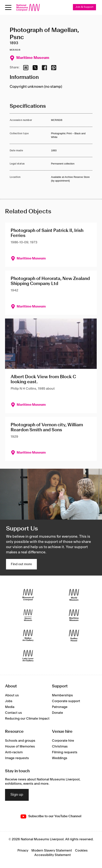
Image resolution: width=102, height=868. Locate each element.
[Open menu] (8, 7)
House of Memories (20, 747)
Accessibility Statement (53, 855)
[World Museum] (74, 595)
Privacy (23, 851)
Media (10, 707)
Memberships (62, 695)
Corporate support (66, 701)
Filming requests (65, 752)
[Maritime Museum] (74, 615)
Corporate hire (63, 741)
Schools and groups (20, 741)
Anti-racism (14, 752)
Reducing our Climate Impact (27, 719)
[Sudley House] (74, 635)
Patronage (60, 707)
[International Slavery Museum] (28, 615)
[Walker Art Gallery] (28, 635)
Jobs (9, 701)
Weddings (60, 758)
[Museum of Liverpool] (28, 595)
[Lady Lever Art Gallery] (28, 656)
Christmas (60, 747)
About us (12, 695)
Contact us (13, 713)
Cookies (81, 851)
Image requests (17, 758)
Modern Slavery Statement (52, 851)
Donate (57, 713)
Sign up (17, 795)
